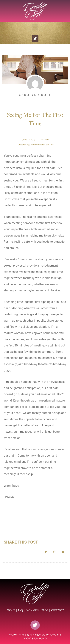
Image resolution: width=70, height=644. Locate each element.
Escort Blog (24, 145)
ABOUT (11, 610)
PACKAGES (32, 610)
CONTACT (57, 610)
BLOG (45, 610)
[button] (35, 27)
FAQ (20, 610)
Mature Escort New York (42, 145)
